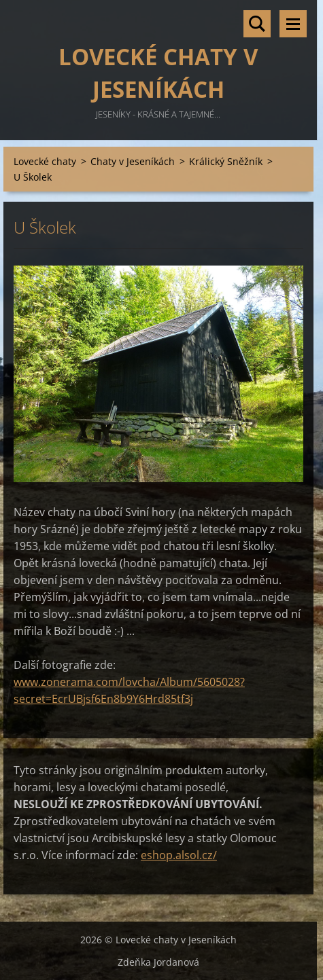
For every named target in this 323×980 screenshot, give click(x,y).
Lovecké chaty (45, 161)
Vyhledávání (257, 24)
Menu (293, 24)
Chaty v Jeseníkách (133, 161)
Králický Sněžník (226, 161)
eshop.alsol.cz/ (179, 855)
